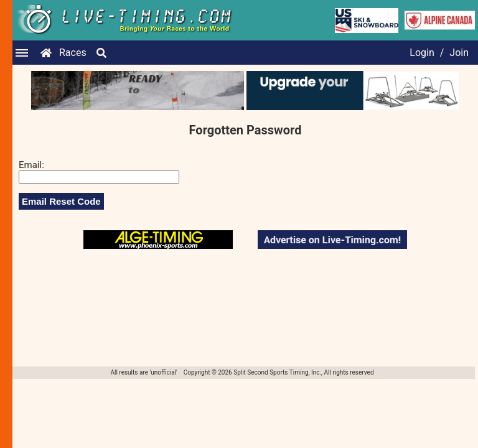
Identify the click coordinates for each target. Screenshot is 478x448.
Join (459, 53)
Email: (31, 165)
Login (422, 53)
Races (73, 53)
